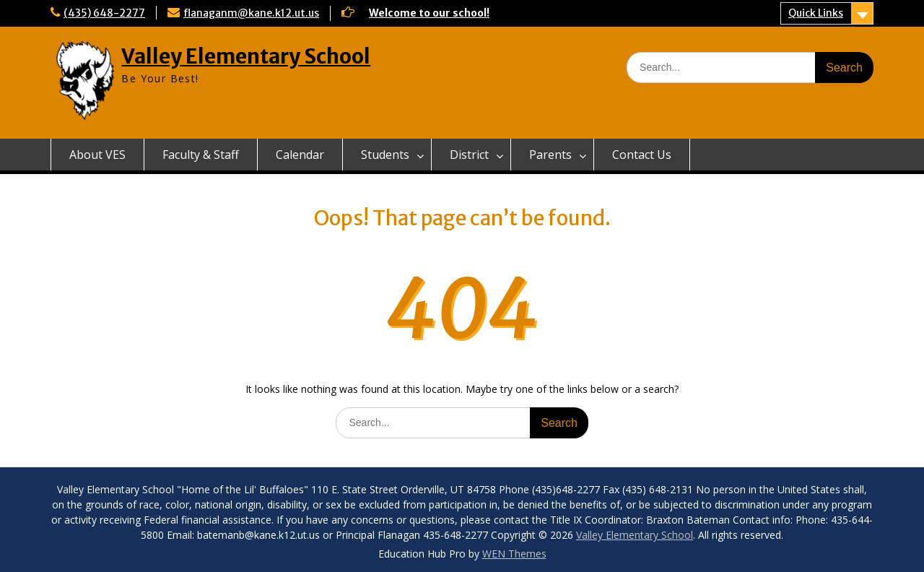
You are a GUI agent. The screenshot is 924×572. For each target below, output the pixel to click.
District (469, 155)
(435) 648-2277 (104, 13)
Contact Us (642, 155)
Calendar (300, 155)
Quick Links (816, 13)
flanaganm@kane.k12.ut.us (251, 13)
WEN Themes (514, 554)
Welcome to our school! (429, 13)
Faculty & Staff (201, 155)
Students (385, 155)
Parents (550, 155)
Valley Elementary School (246, 56)
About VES (97, 155)
